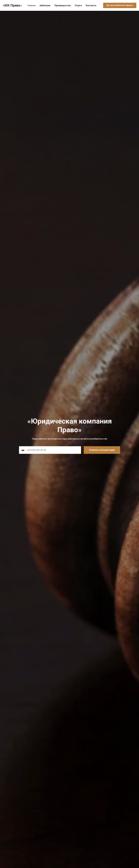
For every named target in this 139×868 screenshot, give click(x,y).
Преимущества (63, 5)
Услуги (78, 5)
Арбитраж (45, 5)
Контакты (91, 5)
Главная (31, 5)
